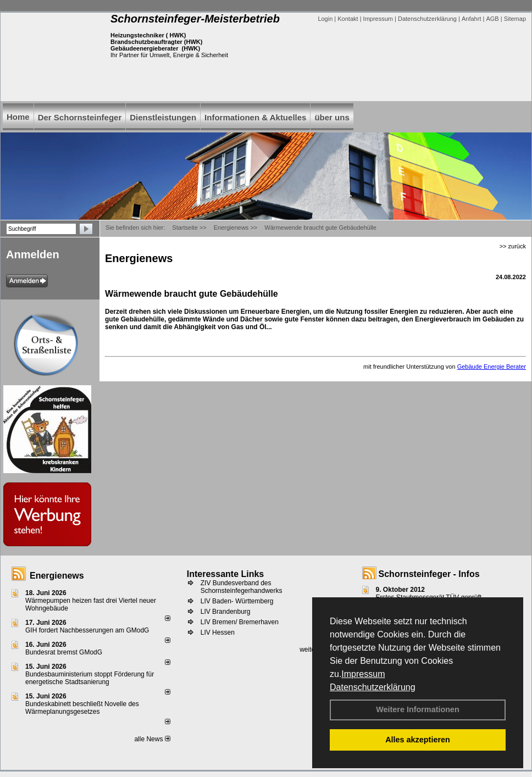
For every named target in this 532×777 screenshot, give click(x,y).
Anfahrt (471, 19)
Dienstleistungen (163, 117)
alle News (152, 739)
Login (325, 19)
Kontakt (348, 19)
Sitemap (515, 19)
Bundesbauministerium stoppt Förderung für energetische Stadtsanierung (90, 678)
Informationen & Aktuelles (255, 117)
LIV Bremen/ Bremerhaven (240, 622)
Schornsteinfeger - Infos (429, 574)
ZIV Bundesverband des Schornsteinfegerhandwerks (242, 587)
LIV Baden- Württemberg (237, 601)
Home (18, 117)
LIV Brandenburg (226, 612)
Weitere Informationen (418, 709)
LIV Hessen (218, 632)
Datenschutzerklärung (373, 687)
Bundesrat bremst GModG (64, 652)
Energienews (57, 576)
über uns (332, 117)
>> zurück (513, 246)
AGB (492, 19)
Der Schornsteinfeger (80, 117)
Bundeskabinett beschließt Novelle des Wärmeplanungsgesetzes (82, 708)
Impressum (363, 674)
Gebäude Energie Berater (492, 367)
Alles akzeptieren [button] (418, 740)
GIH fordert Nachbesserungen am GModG (87, 630)
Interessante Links (226, 574)
